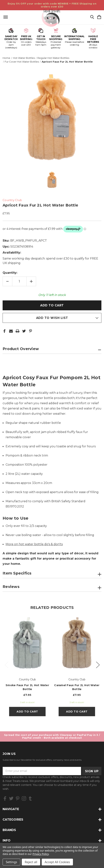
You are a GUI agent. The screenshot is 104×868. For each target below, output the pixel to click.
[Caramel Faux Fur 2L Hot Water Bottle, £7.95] (77, 643)
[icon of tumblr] (30, 798)
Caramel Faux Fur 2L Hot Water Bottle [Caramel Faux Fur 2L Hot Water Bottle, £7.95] (77, 687)
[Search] (92, 17)
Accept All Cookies (57, 862)
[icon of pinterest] (18, 798)
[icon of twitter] (11, 798)
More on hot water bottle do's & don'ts (34, 544)
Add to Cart (27, 712)
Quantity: (10, 273)
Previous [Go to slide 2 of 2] (6, 665)
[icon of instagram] (24, 798)
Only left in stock (52, 295)
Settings (11, 862)
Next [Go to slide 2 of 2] (98, 665)
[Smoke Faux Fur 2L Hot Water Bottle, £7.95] (27, 643)
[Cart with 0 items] (99, 17)
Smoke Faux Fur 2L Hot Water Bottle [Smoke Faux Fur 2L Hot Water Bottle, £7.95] (27, 687)
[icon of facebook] (5, 798)
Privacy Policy (41, 854)
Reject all (31, 862)
